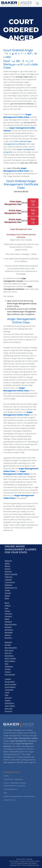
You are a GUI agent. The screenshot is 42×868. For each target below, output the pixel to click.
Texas (7, 692)
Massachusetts (11, 624)
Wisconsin (9, 709)
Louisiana (8, 616)
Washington (9, 703)
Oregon (8, 672)
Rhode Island (10, 682)
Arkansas (8, 572)
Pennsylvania (10, 675)
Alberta (8, 566)
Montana (8, 638)
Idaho (7, 598)
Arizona (8, 569)
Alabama (8, 561)
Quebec (8, 679)
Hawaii (7, 596)
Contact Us (9, 803)
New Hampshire (11, 648)
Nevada (8, 645)
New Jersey (9, 650)
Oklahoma (9, 666)
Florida (7, 590)
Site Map (32, 859)
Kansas (7, 611)
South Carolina (10, 684)
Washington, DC (11, 588)
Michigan (8, 627)
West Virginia (10, 706)
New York (8, 653)
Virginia (8, 701)
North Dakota (10, 661)
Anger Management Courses (22, 744)
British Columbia (11, 574)
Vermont (8, 698)
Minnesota (9, 630)
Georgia (8, 593)
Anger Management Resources (19, 800)
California (8, 577)
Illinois (7, 603)
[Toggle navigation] (38, 3)
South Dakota (10, 687)
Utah (7, 695)
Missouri (8, 635)
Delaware (8, 585)
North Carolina (10, 658)
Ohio (7, 664)
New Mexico (9, 656)
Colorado (8, 580)
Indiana (8, 606)
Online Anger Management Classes (22, 741)
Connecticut (10, 582)
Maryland (8, 622)
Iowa (6, 608)
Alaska (7, 563)
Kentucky (8, 614)
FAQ (5, 796)
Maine (7, 619)
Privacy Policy (24, 859)
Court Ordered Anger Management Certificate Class (21, 184)
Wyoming (8, 711)
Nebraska (8, 642)
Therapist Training (13, 783)
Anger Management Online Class (17, 116)
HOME (6, 779)
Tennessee (9, 690)
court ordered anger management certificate (18, 143)
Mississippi (9, 632)
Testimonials (10, 792)
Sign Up (33, 203)
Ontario (8, 669)
